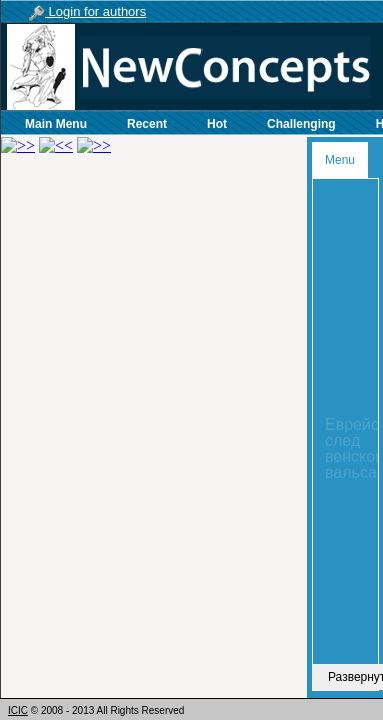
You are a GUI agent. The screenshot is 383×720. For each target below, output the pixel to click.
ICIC (18, 710)
